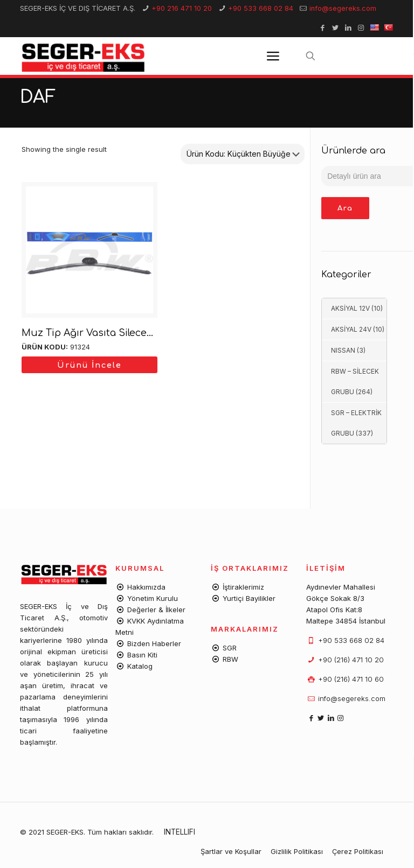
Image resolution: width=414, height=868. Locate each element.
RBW (230, 659)
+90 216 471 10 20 (182, 8)
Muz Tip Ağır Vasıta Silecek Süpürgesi (113, 333)
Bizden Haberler (154, 643)
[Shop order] (243, 154)
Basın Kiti (142, 655)
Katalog (140, 666)
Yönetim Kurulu (153, 598)
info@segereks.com (343, 8)
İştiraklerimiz (243, 587)
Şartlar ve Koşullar (231, 851)
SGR (230, 648)
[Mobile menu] (273, 56)
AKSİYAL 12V (350, 308)
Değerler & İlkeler (156, 610)
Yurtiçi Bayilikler (249, 598)
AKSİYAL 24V (351, 329)
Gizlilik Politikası (297, 851)
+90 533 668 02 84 (261, 8)
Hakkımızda (146, 587)
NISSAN (343, 350)
